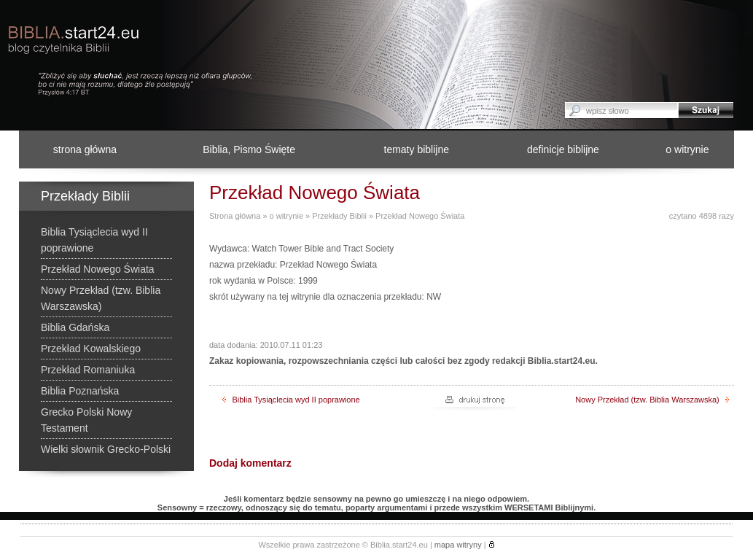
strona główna (85, 149)
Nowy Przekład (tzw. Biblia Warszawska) (652, 400)
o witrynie (687, 149)
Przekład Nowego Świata (420, 216)
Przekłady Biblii (339, 216)
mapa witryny (458, 545)
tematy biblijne (417, 149)
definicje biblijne (563, 149)
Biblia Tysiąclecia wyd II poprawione (291, 400)
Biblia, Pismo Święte (249, 149)
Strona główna (235, 216)
